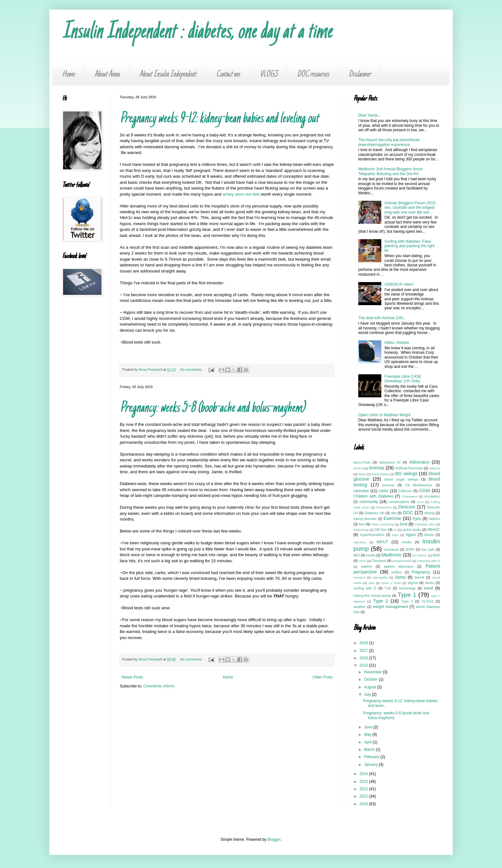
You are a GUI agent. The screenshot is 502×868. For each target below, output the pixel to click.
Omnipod (379, 561)
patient (366, 566)
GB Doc (381, 530)
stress (429, 583)
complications (399, 502)
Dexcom (407, 507)
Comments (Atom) (159, 686)
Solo (372, 583)
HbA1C (434, 530)
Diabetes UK (374, 513)
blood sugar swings (401, 479)
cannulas (361, 491)
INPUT (382, 542)
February (372, 757)
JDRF (410, 549)
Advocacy (419, 462)
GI (395, 530)
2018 (364, 643)
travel (429, 588)
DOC (408, 513)
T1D (388, 588)
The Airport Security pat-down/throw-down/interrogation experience (389, 142)
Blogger (274, 840)
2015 (364, 665)
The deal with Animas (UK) (381, 318)
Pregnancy (421, 572)
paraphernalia (402, 561)
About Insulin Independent (168, 75)
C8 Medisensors (419, 485)
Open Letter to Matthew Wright (384, 415)
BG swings (406, 474)
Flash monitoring (383, 524)
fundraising (361, 530)
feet (362, 524)
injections (360, 542)
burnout (389, 485)
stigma (413, 583)
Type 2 (381, 601)
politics (397, 572)
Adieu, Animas (397, 343)
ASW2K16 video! (399, 284)
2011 (364, 796)
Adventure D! (390, 462)
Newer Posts (132, 677)
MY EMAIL (420, 555)
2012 (364, 789)
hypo (396, 535)
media (371, 555)
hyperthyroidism (372, 535)
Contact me (228, 75)
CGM (425, 491)
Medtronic (392, 555)
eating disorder (365, 519)
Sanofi (419, 577)
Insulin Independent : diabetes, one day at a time (197, 33)
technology (407, 588)
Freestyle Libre (425, 524)
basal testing (381, 474)
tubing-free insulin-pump (372, 596)
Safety (401, 577)
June (369, 727)
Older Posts (323, 677)
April (368, 742)
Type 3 (407, 601)
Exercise (392, 518)
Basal (362, 474)
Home (68, 75)
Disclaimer (360, 75)
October (371, 679)
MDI (357, 555)
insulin (407, 542)
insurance (391, 549)
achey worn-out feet (241, 194)
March (370, 750)
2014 (364, 774)
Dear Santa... (370, 115)
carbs (384, 491)
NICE (363, 561)
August (371, 687)
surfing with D (365, 588)
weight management (391, 607)
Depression (384, 507)
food (404, 524)
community (368, 502)
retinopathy (380, 577)
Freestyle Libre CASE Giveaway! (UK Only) (403, 379)
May (368, 734)
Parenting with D (429, 561)
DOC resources (313, 75)
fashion (434, 519)
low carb (428, 549)
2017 (364, 651)
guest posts (412, 530)
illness (429, 535)
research (359, 577)
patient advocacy (399, 566)
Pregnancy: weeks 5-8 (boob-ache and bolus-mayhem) (212, 409)
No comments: (192, 369)
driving (429, 513)
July (368, 694)
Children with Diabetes (373, 496)
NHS (436, 555)
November (373, 672)
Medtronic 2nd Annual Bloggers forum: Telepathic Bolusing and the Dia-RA (391, 171)
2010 (364, 804)
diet (394, 513)
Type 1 (407, 595)
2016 (364, 658)
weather (360, 607)
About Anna (107, 75)
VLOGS (268, 75)
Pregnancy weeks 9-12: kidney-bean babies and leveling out (219, 119)
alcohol (358, 468)
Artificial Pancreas (409, 468)
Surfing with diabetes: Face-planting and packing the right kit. (410, 246)
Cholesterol (410, 496)
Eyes (417, 519)
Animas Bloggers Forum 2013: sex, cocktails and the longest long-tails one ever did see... (410, 208)
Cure (420, 502)
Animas (376, 468)
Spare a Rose (391, 583)
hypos (411, 535)
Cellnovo (405, 491)
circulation (432, 496)
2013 (364, 782)
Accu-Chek (362, 462)
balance (434, 468)
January (371, 765)
